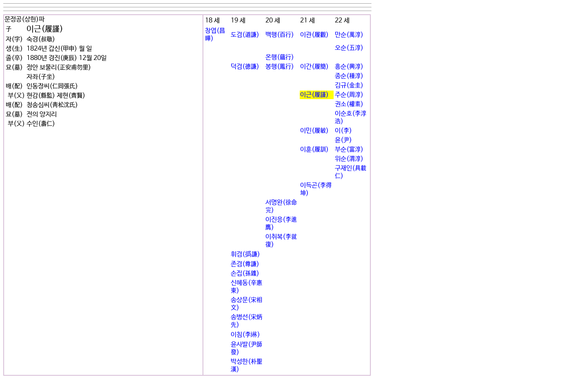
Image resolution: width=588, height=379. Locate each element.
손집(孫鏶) (245, 274)
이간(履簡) (314, 67)
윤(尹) (343, 140)
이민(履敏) (314, 131)
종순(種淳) (349, 76)
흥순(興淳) (349, 67)
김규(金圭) (349, 85)
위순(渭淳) (349, 159)
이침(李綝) (245, 335)
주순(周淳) (349, 95)
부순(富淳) (349, 150)
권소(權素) (349, 104)
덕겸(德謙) (245, 67)
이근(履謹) (314, 95)
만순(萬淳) (349, 35)
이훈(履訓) (314, 150)
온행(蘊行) (280, 57)
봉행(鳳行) (280, 67)
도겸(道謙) (245, 35)
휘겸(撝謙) (245, 254)
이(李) (343, 131)
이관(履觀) (314, 35)
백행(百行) (280, 35)
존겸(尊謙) (245, 264)
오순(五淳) (349, 48)
